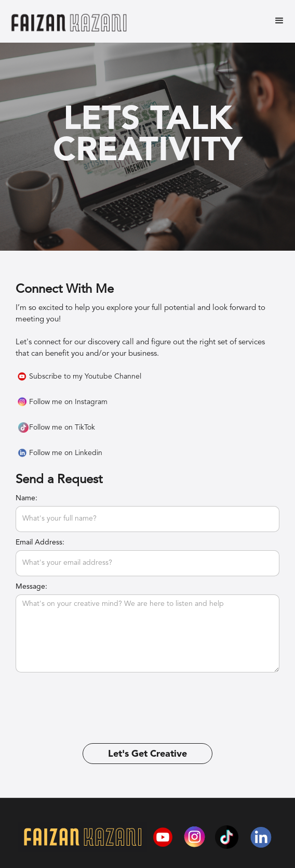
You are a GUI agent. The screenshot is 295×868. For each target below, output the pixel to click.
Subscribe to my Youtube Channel (85, 377)
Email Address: (40, 542)
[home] (66, 25)
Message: (31, 587)
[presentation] (95, 698)
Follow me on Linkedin (66, 453)
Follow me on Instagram (68, 402)
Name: (26, 498)
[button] (279, 21)
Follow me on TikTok (62, 427)
